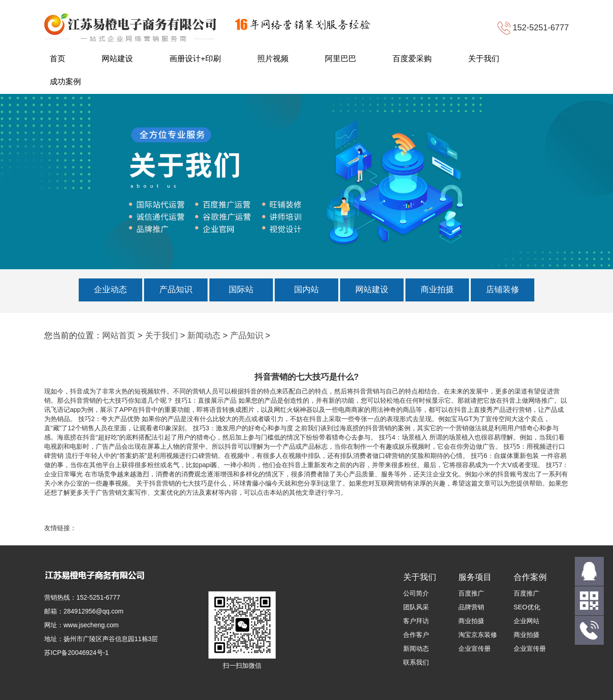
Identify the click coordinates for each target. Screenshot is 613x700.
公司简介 (416, 593)
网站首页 (119, 336)
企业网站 (526, 621)
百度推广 (471, 593)
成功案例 (65, 82)
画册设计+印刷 (195, 59)
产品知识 (176, 289)
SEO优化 (527, 607)
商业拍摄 (437, 289)
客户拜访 (416, 621)
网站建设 (117, 59)
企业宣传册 (474, 648)
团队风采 (416, 607)
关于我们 (484, 59)
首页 (58, 59)
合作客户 (416, 635)
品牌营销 (471, 607)
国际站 (241, 289)
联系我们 (416, 662)
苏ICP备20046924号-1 (76, 653)
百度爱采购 (412, 59)
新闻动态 (204, 336)
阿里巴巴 (341, 59)
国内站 (306, 289)
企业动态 (110, 289)
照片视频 (273, 59)
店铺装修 (503, 289)
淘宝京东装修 (478, 635)
